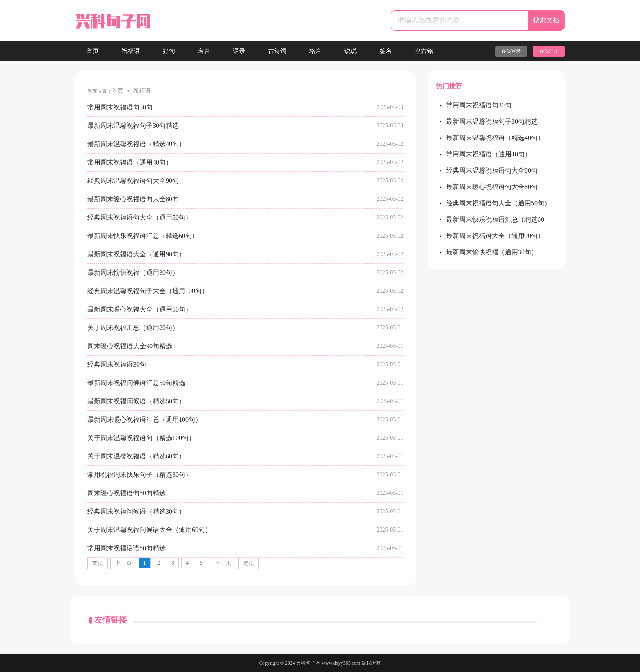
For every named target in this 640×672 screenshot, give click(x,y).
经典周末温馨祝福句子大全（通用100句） (148, 291)
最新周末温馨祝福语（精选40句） (136, 144)
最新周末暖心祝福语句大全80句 (133, 199)
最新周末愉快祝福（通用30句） (133, 273)
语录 (239, 51)
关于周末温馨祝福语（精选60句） (136, 456)
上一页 (123, 563)
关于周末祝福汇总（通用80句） (133, 328)
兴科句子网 (308, 663)
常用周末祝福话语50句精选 (127, 548)
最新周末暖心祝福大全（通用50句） (140, 309)
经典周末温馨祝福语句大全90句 (133, 181)
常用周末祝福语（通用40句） (130, 162)
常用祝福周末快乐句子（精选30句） (140, 475)
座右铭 (424, 51)
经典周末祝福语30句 (117, 364)
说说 (351, 51)
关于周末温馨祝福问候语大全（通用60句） (149, 530)
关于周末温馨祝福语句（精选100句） (141, 438)
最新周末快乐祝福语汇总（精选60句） (143, 236)
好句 (169, 51)
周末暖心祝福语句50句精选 (127, 493)
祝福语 (131, 51)
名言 (204, 51)
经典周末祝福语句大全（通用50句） (140, 217)
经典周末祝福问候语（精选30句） (136, 511)
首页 (93, 51)
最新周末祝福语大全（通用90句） (136, 254)
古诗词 (277, 51)
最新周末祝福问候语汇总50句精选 (136, 383)
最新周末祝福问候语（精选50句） (136, 401)
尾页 (249, 563)
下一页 (223, 563)
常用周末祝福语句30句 (120, 107)
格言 (316, 51)
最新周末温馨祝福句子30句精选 (133, 126)
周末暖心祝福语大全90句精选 (130, 346)
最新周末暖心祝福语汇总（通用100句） (144, 419)
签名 (386, 51)
